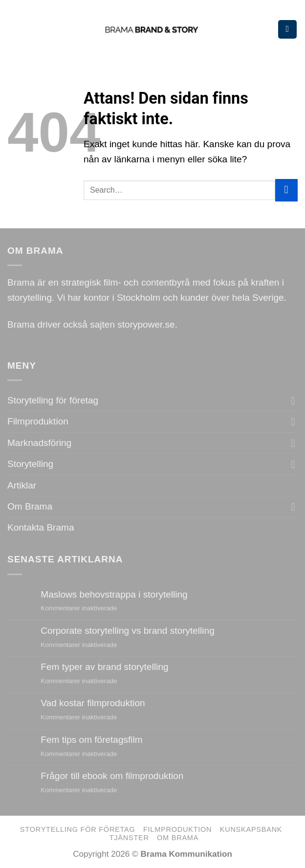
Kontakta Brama (41, 527)
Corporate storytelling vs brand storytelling (127, 631)
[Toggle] (293, 401)
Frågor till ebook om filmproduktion (112, 776)
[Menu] (287, 30)
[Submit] (286, 190)
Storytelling (30, 464)
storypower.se (146, 324)
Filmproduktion (38, 421)
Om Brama (30, 506)
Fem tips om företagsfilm (91, 740)
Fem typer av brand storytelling (104, 667)
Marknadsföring (39, 443)
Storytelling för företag (53, 400)
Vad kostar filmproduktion (93, 703)
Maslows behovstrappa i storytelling (114, 594)
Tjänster (129, 838)
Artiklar (22, 485)
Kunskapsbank (251, 829)
